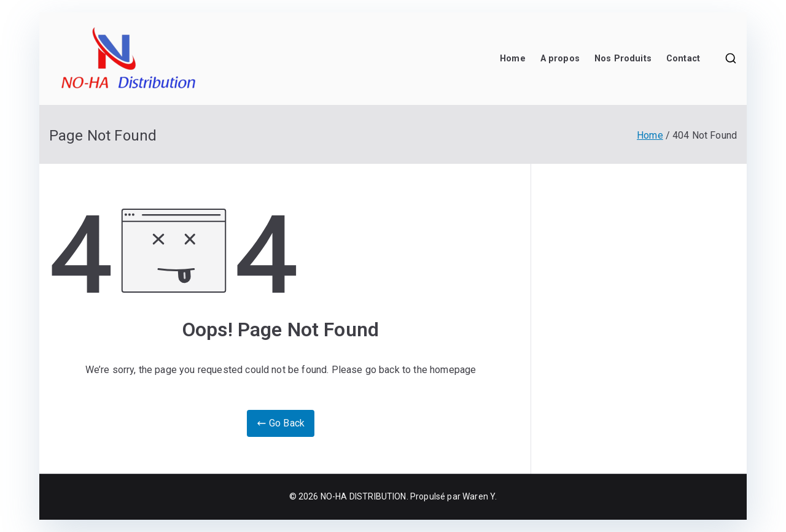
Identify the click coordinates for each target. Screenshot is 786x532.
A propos (560, 59)
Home (513, 59)
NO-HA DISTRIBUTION (364, 496)
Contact (683, 59)
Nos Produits (623, 59)
